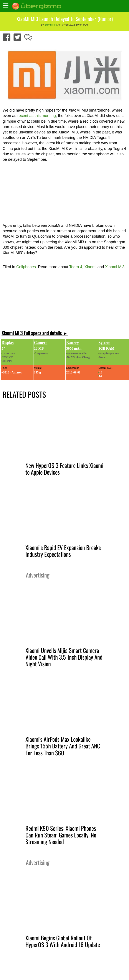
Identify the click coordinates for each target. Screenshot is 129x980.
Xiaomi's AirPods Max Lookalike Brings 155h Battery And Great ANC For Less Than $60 (63, 746)
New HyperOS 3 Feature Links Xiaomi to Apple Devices (64, 469)
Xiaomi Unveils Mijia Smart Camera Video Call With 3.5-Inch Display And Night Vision (64, 657)
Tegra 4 (76, 267)
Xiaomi (90, 267)
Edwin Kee (51, 25)
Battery (73, 343)
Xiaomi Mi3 (115, 267)
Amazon (17, 372)
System (105, 343)
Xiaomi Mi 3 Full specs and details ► (35, 333)
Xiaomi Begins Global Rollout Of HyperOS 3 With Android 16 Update (63, 941)
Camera (41, 343)
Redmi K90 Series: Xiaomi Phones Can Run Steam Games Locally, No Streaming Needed (61, 835)
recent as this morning (37, 116)
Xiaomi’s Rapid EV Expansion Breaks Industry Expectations (63, 551)
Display (8, 343)
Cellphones (26, 267)
